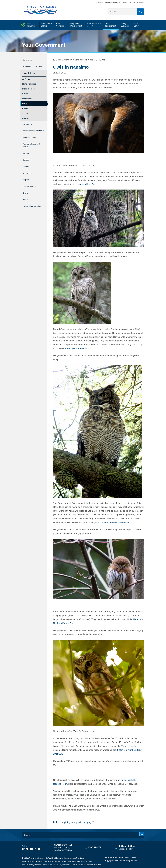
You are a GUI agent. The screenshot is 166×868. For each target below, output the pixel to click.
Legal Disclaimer (111, 857)
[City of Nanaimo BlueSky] (40, 849)
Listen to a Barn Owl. (86, 184)
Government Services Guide (30, 66)
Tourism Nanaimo (32, 183)
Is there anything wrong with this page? (73, 822)
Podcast (26, 118)
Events (25, 94)
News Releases (29, 84)
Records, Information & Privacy (29, 146)
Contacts (27, 160)
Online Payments (113, 2)
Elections (27, 155)
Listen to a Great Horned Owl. (115, 522)
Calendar (26, 108)
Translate (99, 2)
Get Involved (29, 59)
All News (26, 79)
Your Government (44, 45)
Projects (27, 177)
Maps (125, 2)
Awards (26, 194)
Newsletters (27, 99)
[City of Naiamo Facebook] (23, 849)
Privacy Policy (124, 857)
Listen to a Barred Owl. (76, 348)
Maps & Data (29, 171)
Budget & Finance (32, 138)
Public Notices (28, 89)
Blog (91, 60)
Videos (25, 113)
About (132, 2)
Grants (26, 188)
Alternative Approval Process (32, 131)
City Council (29, 124)
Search (140, 12)
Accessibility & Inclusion (30, 201)
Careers (26, 166)
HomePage (54, 59)
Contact (141, 2)
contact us (70, 861)
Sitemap (134, 857)
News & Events (81, 60)
